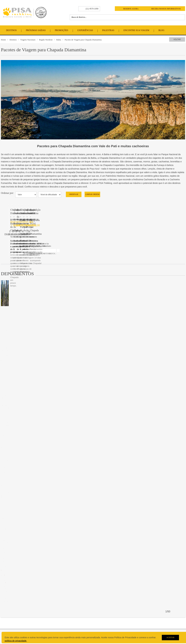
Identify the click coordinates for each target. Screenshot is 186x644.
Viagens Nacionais (28, 40)
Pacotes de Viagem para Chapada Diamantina (83, 40)
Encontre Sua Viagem (136, 30)
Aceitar (170, 637)
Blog (161, 30)
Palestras (108, 30)
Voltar (177, 39)
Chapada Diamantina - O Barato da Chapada (33, 327)
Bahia (59, 40)
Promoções (62, 30)
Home (3, 40)
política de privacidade (16, 641)
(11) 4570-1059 (92, 9)
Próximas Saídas (36, 30)
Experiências (85, 30)
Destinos (11, 30)
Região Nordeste (46, 40)
